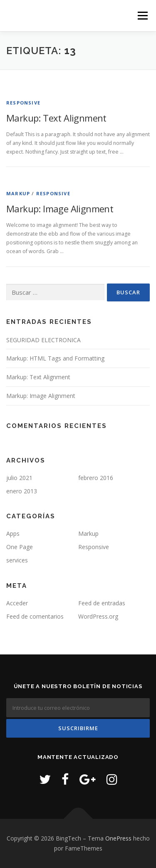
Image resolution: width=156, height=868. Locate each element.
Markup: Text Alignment (56, 118)
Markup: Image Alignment (60, 209)
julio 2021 (19, 478)
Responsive (23, 103)
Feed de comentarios (35, 616)
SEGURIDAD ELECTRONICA (43, 340)
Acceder (17, 603)
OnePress (118, 838)
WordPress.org (98, 616)
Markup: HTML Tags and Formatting (55, 358)
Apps (13, 533)
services (17, 560)
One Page (20, 547)
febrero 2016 (96, 478)
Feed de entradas (102, 603)
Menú (142, 16)
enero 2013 (22, 491)
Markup (18, 193)
